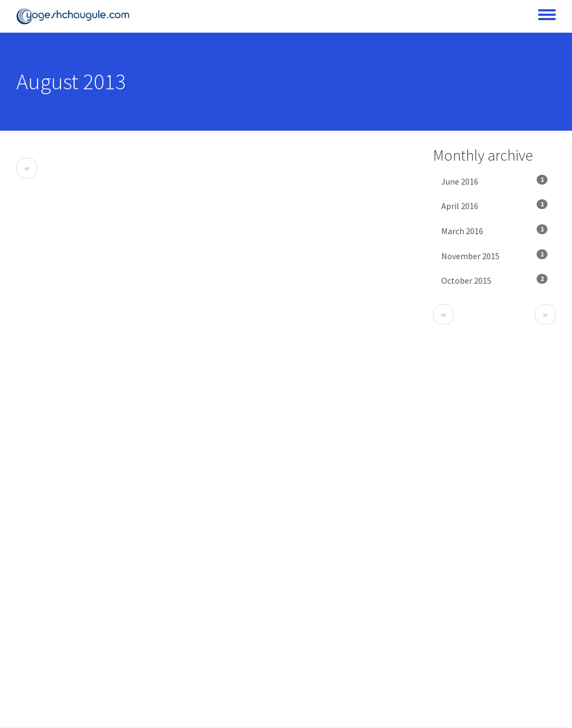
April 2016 (494, 205)
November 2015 (494, 255)
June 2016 (494, 181)
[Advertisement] (217, 266)
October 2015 (494, 280)
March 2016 (494, 230)
